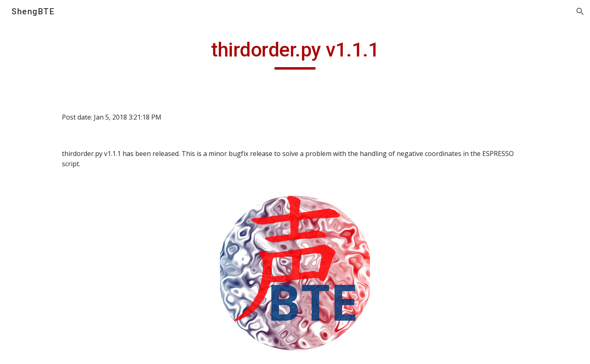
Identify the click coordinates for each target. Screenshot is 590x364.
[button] (580, 11)
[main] (295, 54)
